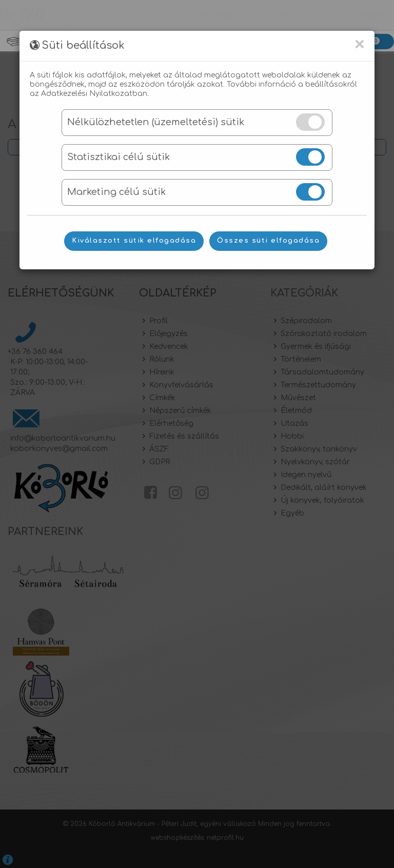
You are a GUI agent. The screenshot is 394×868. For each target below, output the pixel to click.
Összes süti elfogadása (268, 241)
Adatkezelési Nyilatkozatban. (95, 94)
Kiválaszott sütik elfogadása (134, 241)
